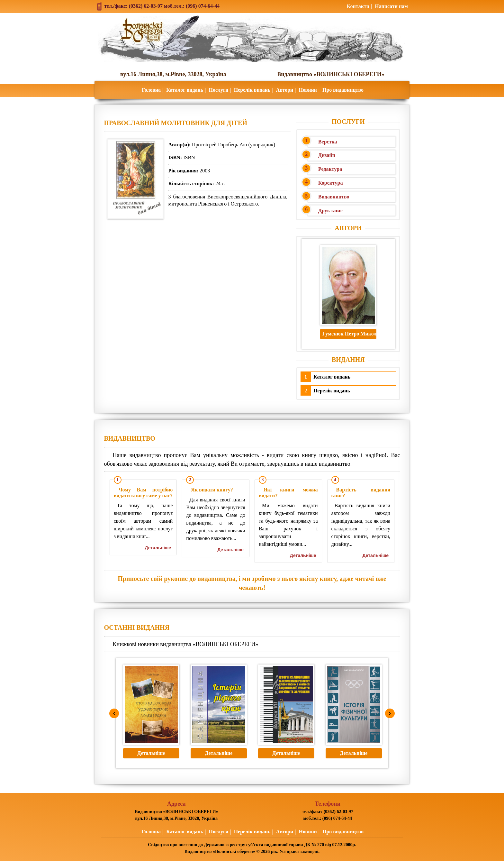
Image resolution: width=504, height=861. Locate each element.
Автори (285, 90)
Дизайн (327, 155)
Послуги (218, 90)
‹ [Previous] (114, 713)
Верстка (328, 142)
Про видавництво (343, 90)
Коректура (331, 183)
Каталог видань (185, 90)
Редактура (330, 169)
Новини (308, 90)
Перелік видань (252, 90)
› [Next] (390, 713)
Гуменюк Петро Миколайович (349, 334)
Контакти (358, 6)
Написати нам (391, 6)
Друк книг (330, 211)
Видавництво (334, 197)
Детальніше (158, 548)
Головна (151, 90)
